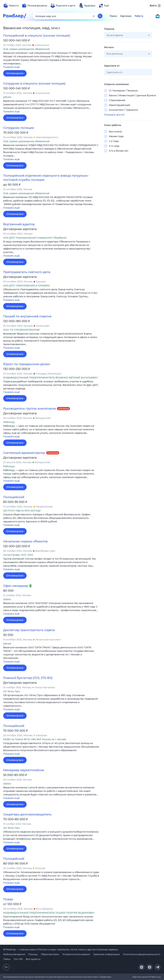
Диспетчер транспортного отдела (29, 630)
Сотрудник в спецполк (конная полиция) (34, 84)
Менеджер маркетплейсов (24, 770)
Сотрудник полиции (18, 128)
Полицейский (14, 497)
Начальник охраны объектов (25, 541)
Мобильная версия (14, 954)
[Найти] (100, 16)
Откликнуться (15, 73)
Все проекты (33, 959)
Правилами (106, 977)
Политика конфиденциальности (142, 954)
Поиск (113, 16)
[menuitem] (11, 6)
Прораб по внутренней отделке (27, 316)
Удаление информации (107, 954)
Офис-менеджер (16, 586)
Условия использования (76, 954)
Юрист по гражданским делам (27, 364)
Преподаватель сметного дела (27, 272)
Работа (139, 16)
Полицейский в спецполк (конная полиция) (37, 36)
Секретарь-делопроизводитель (27, 814)
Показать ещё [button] (11, 67)
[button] (51, 60)
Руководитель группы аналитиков (29, 409)
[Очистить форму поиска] (94, 16)
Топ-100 (18, 959)
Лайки (7, 959)
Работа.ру (156, 977)
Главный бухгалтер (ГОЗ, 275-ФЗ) (28, 678)
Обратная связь (50, 954)
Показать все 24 (114, 115)
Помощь (33, 954)
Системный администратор (24, 453)
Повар (8, 899)
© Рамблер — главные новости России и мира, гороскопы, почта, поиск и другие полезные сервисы (61, 949)
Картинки (126, 16)
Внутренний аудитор (19, 224)
